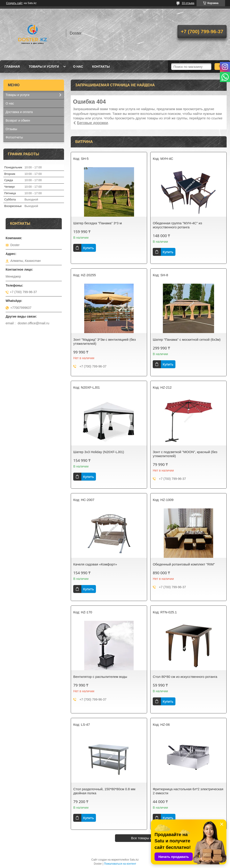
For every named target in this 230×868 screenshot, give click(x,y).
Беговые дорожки (93, 123)
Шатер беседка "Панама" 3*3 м (97, 223)
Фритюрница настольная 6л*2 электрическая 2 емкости (188, 791)
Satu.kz (134, 860)
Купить (88, 248)
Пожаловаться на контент (120, 864)
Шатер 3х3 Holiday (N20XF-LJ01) (99, 452)
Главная (12, 67)
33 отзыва (188, 3)
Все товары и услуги (147, 838)
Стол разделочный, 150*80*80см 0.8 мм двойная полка (104, 791)
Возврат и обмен (18, 120)
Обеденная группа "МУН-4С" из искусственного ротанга (177, 225)
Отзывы (11, 129)
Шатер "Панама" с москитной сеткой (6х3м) (187, 339)
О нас (78, 67)
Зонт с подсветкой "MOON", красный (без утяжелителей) (185, 454)
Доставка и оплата (19, 112)
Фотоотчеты (14, 137)
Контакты (101, 67)
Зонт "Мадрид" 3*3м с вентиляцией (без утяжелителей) (104, 342)
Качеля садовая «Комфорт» (95, 564)
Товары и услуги (44, 67)
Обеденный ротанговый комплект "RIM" (184, 564)
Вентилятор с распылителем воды (100, 677)
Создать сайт (14, 3)
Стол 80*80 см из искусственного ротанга (185, 677)
